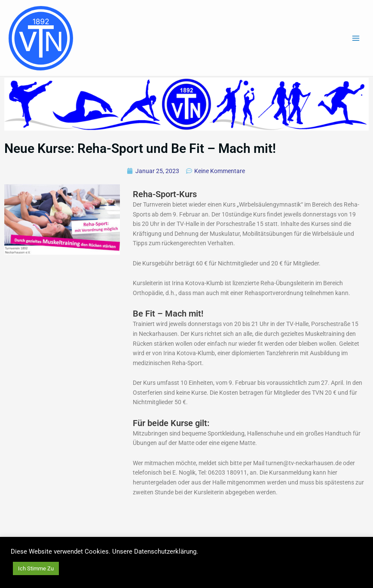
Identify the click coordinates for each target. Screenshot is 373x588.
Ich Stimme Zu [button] (36, 568)
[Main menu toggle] (356, 38)
